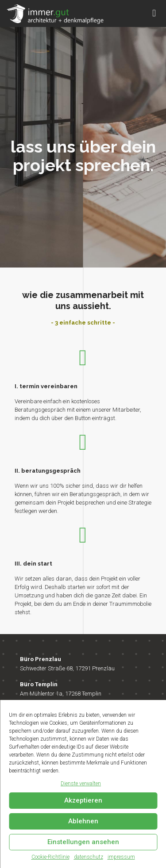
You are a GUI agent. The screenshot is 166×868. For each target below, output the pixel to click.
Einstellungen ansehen (83, 842)
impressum (121, 857)
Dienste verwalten (81, 784)
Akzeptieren (83, 800)
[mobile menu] (154, 13)
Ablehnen (83, 821)
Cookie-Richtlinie (50, 857)
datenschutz (89, 857)
